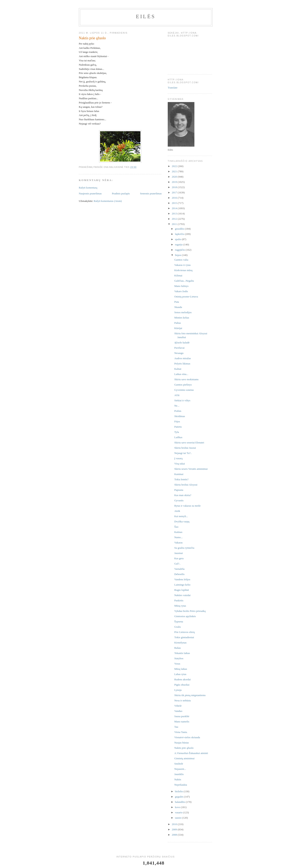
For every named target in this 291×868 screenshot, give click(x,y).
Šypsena (179, 621)
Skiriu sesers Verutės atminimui (191, 469)
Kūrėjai (178, 328)
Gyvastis (179, 500)
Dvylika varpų (182, 521)
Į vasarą (178, 458)
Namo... (178, 537)
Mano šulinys (181, 286)
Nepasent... (180, 769)
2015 (175, 203)
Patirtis (178, 427)
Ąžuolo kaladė (182, 342)
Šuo (176, 527)
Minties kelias (182, 318)
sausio (179, 818)
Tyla (177, 432)
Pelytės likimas (182, 364)
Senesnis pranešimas (151, 193)
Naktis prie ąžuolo (184, 748)
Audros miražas (182, 358)
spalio (178, 239)
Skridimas (180, 416)
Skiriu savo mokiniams (186, 379)
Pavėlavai (179, 348)
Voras (177, 664)
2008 (175, 835)
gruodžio (180, 229)
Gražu (177, 627)
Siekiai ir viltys (182, 400)
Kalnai (178, 369)
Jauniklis (179, 774)
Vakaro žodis (181, 291)
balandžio (180, 802)
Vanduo (178, 711)
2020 (175, 177)
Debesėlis (179, 574)
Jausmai (178, 553)
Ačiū (177, 395)
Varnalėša (179, 569)
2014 (175, 208)
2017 (175, 192)
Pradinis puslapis (121, 193)
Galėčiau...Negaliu (184, 281)
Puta (177, 302)
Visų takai (179, 464)
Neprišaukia (181, 785)
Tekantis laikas (182, 653)
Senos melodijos (183, 312)
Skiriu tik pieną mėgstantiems (190, 695)
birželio (179, 791)
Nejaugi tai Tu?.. (183, 453)
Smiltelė (179, 764)
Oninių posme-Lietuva (186, 297)
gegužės (180, 797)
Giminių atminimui (184, 758)
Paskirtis (179, 600)
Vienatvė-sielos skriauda (187, 737)
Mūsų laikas (181, 669)
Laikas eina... (181, 374)
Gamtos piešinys (183, 385)
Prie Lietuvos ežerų (184, 632)
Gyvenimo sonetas (184, 390)
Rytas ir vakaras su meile (187, 506)
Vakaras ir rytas (182, 265)
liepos (178, 255)
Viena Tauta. (181, 732)
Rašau (177, 648)
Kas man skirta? (183, 495)
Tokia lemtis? (181, 479)
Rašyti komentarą (88, 188)
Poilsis (178, 411)
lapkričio (180, 234)
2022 (175, 166)
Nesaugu (179, 353)
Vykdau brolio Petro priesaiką (190, 611)
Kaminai (179, 474)
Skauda (178, 307)
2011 (175, 224)
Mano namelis (182, 722)
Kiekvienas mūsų (183, 270)
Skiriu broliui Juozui (185, 448)
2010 (175, 824)
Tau (176, 727)
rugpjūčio (180, 250)
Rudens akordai (182, 679)
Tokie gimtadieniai (184, 637)
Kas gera (179, 558)
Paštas (178, 323)
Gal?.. (177, 564)
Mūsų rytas (180, 606)
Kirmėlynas (180, 643)
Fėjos (177, 421)
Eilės (146, 17)
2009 (175, 829)
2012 (175, 219)
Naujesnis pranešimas (90, 193)
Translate (173, 88)
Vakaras (178, 543)
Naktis (178, 779)
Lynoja (178, 690)
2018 (175, 187)
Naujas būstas (181, 743)
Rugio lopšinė (182, 590)
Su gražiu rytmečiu (184, 548)
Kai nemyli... (181, 516)
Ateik (177, 511)
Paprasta (179, 490)
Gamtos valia (181, 260)
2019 (175, 182)
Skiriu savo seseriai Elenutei (189, 443)
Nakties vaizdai (182, 595)
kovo (178, 807)
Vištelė (178, 706)
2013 (175, 214)
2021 (175, 171)
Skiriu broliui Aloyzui (186, 485)
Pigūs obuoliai (182, 685)
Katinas (178, 532)
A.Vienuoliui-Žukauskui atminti (191, 753)
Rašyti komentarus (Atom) (108, 201)
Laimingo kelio (182, 585)
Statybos (179, 658)
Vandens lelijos (182, 579)
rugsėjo (179, 244)
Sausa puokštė (182, 716)
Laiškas (178, 437)
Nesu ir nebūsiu (182, 700)
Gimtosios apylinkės (185, 616)
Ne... (177, 406)
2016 (175, 198)
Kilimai (178, 275)
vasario (179, 812)
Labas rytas (180, 674)
